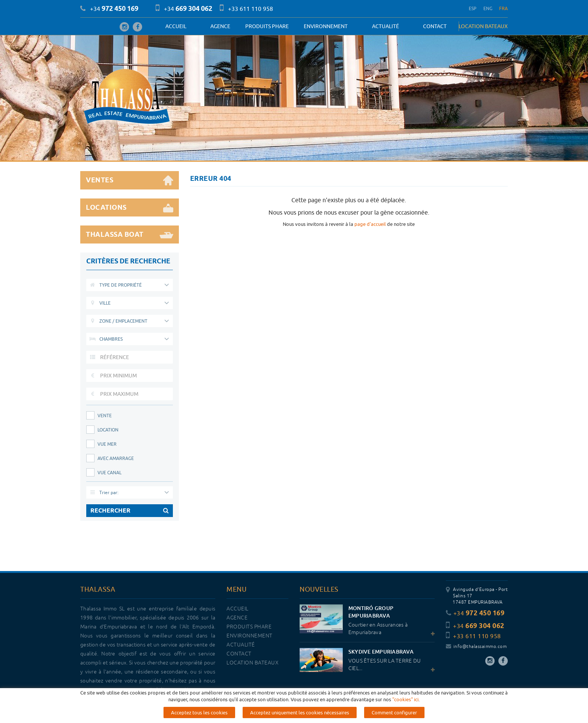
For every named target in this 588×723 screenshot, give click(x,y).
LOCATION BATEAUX (483, 26)
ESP (473, 8)
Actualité (385, 26)
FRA (503, 8)
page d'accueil (370, 224)
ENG (488, 8)
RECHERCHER (130, 511)
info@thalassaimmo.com (476, 647)
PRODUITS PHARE (267, 26)
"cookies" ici (405, 714)
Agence (220, 26)
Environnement (326, 26)
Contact (435, 26)
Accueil (176, 26)
